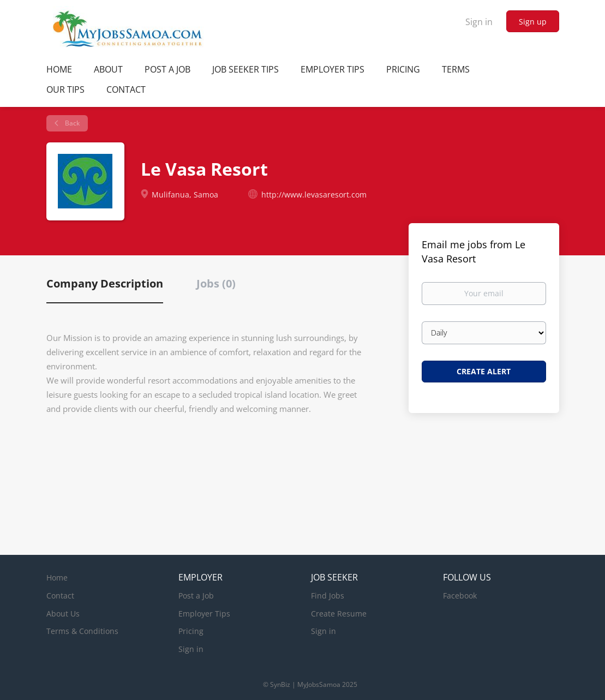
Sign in (479, 22)
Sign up (533, 22)
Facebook (460, 596)
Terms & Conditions (82, 631)
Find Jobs (328, 596)
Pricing (191, 631)
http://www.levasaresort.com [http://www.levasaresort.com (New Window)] (314, 195)
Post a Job (196, 596)
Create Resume (339, 614)
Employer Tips (204, 614)
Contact (60, 596)
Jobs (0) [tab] (216, 283)
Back (71, 123)
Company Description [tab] (105, 283)
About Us (63, 614)
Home (57, 578)
